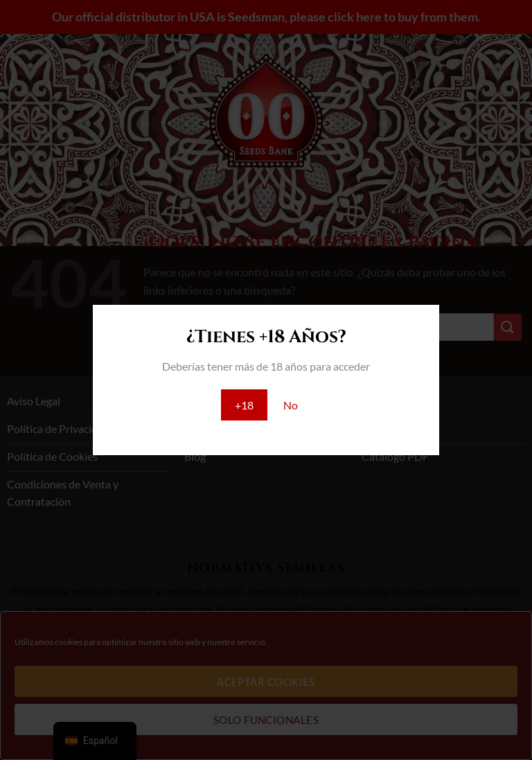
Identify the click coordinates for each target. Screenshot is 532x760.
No (291, 405)
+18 (244, 405)
